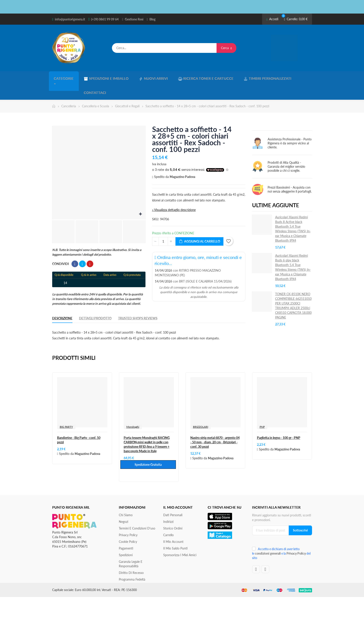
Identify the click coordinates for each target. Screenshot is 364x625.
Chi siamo (126, 499)
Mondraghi (133, 410)
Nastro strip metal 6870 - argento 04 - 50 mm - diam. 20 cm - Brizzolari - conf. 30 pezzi (215, 426)
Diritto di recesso (131, 556)
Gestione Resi (134, 19)
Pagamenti (126, 532)
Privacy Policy (128, 519)
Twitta (82, 247)
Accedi (272, 19)
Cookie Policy (128, 525)
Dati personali (173, 499)
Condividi (75, 247)
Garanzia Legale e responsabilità (131, 547)
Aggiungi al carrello (199, 225)
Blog (152, 19)
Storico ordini (173, 512)
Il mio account (173, 525)
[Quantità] (163, 225)
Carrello (168, 519)
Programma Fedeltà (132, 563)
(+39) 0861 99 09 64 (105, 19)
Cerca (226, 48)
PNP (262, 410)
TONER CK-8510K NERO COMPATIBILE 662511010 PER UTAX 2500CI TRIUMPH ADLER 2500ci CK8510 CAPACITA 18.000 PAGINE (293, 289)
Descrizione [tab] (62, 302)
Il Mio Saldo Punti (175, 532)
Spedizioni (126, 538)
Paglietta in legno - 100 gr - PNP (279, 421)
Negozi (123, 505)
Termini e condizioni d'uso (137, 512)
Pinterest (90, 247)
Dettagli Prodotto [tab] (95, 302)
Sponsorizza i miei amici (180, 538)
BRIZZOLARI (201, 410)
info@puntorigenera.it (70, 19)
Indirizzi (168, 505)
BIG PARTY (66, 410)
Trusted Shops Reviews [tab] (138, 302)
